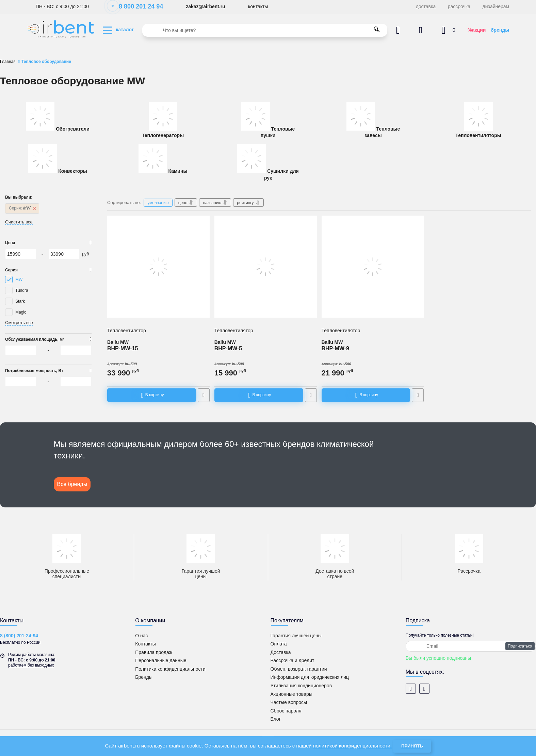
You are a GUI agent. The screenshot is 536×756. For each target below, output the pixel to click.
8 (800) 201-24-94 (19, 636)
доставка (426, 6)
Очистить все (19, 222)
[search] (265, 30)
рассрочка (459, 6)
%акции (477, 30)
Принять (412, 746)
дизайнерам (496, 6)
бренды (500, 30)
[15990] (21, 254)
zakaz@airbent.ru (206, 6)
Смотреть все (19, 323)
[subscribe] (471, 646)
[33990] (64, 254)
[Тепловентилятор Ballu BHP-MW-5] (266, 267)
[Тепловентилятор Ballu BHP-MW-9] (373, 267)
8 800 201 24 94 (137, 6)
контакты (258, 6)
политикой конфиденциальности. (352, 746)
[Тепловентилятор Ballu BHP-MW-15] (158, 267)
